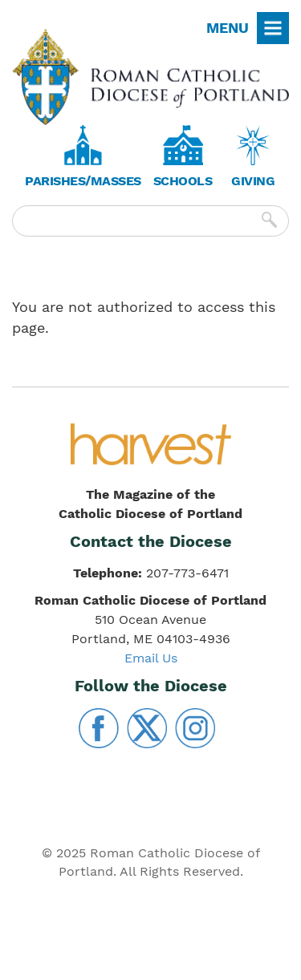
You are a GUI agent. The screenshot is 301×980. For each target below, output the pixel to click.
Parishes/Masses (83, 181)
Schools (183, 181)
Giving (253, 181)
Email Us (151, 658)
